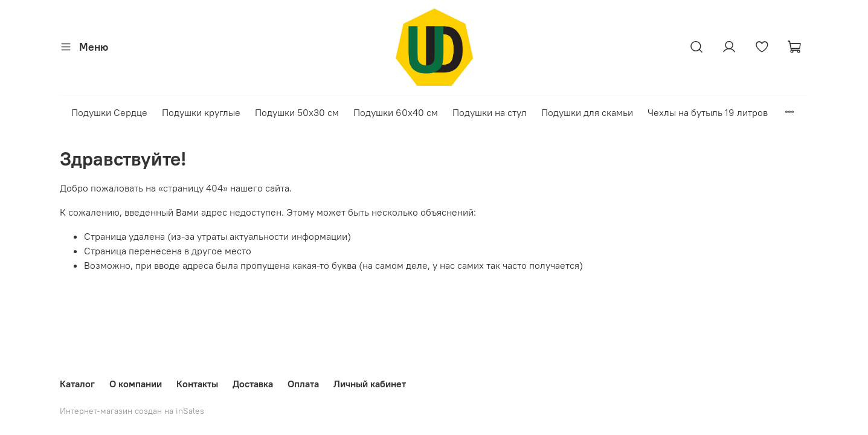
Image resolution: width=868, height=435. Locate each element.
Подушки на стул (490, 112)
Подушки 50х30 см (297, 112)
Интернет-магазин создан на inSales (132, 411)
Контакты (197, 384)
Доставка (253, 384)
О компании (136, 384)
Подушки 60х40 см (396, 112)
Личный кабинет (370, 384)
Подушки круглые (201, 112)
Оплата (303, 384)
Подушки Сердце (109, 112)
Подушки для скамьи (587, 112)
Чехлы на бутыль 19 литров (708, 112)
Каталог (77, 384)
